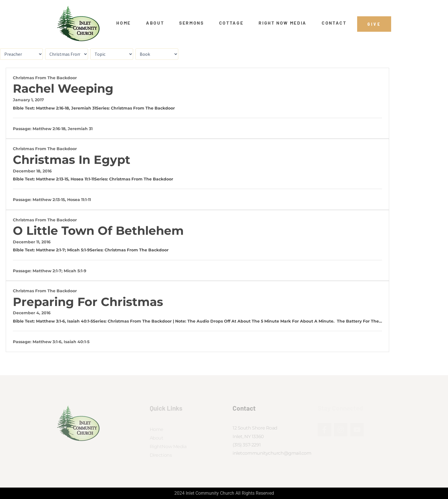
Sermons (192, 23)
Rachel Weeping (63, 89)
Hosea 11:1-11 (82, 179)
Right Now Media (283, 23)
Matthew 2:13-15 (52, 179)
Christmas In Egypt (72, 160)
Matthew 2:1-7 (50, 250)
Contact (334, 23)
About (155, 23)
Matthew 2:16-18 (52, 108)
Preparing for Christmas (88, 302)
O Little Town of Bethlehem (98, 231)
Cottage (231, 23)
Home (124, 23)
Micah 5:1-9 (78, 250)
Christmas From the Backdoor (45, 78)
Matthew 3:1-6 (50, 321)
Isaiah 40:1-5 (80, 321)
